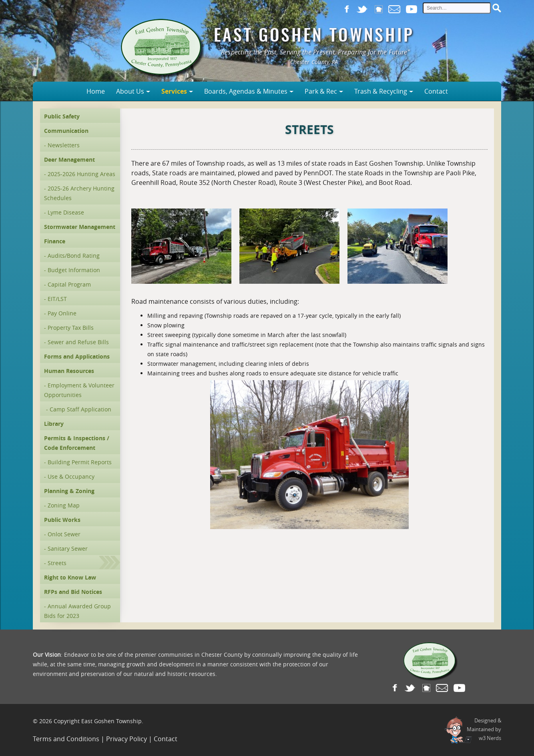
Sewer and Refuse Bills (78, 342)
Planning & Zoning (69, 491)
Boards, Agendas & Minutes (246, 91)
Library (54, 424)
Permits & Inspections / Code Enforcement (77, 443)
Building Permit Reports (80, 462)
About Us (130, 91)
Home (96, 91)
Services (174, 91)
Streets (57, 563)
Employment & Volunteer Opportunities (79, 390)
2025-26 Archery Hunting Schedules (79, 193)
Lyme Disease (66, 212)
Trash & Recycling (381, 91)
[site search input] (457, 8)
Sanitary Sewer (68, 548)
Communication (66, 131)
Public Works (62, 520)
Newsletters (64, 145)
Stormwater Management (80, 227)
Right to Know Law (70, 577)
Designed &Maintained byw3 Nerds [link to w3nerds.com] (484, 729)
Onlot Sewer (64, 534)
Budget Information (74, 270)
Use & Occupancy (71, 476)
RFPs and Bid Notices (73, 592)
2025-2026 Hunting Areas (81, 174)
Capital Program (69, 284)
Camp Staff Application (80, 409)
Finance (55, 241)
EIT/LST (57, 299)
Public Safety (62, 116)
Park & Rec (321, 91)
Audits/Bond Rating (74, 256)
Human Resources (69, 371)
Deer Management (69, 159)
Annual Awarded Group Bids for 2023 (77, 611)
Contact (436, 91)
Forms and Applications (77, 356)
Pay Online (62, 313)
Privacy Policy (126, 739)
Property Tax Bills (71, 328)
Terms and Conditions (66, 739)
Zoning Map (64, 505)
